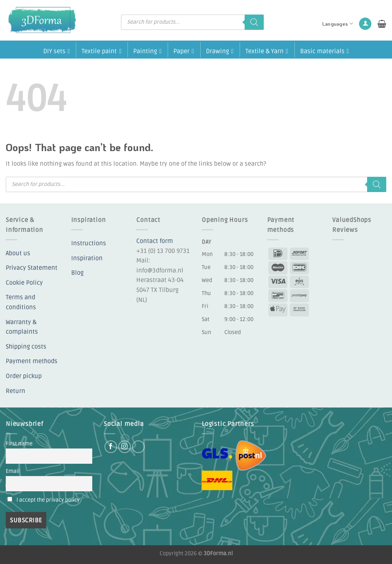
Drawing (220, 51)
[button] (365, 24)
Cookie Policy (24, 283)
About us (18, 253)
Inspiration (87, 258)
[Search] (254, 22)
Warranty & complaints (22, 327)
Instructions (89, 243)
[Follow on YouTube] (138, 447)
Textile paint (101, 51)
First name (19, 444)
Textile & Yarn (267, 51)
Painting (147, 51)
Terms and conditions (21, 302)
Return (16, 391)
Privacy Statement (32, 268)
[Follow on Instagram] (125, 447)
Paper (184, 51)
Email (13, 471)
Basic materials (325, 51)
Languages (338, 24)
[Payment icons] (289, 281)
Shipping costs (26, 347)
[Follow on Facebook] (111, 447)
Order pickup (24, 376)
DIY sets (57, 51)
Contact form (155, 241)
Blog (77, 273)
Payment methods (32, 361)
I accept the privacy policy (48, 500)
